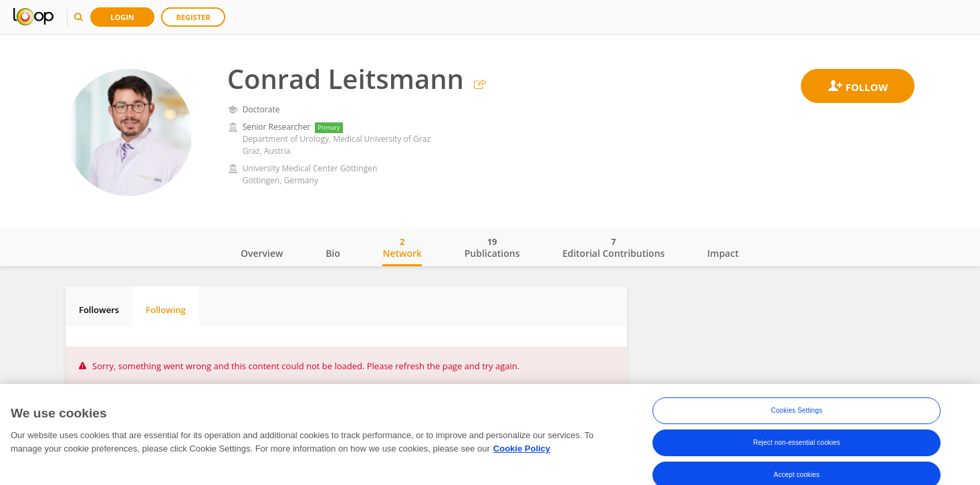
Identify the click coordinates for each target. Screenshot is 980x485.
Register (194, 17)
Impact (723, 253)
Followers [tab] (99, 310)
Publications (492, 248)
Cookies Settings (797, 413)
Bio (333, 253)
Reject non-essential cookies (797, 445)
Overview (262, 253)
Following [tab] (166, 310)
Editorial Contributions (613, 248)
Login (122, 17)
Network (402, 248)
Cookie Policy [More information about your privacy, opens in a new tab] (522, 451)
